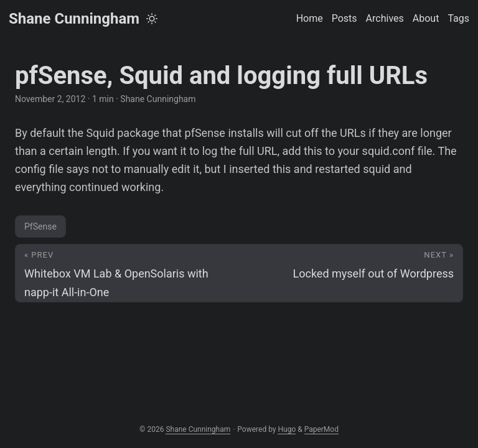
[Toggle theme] (152, 19)
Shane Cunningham (74, 19)
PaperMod (321, 429)
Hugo (287, 429)
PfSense (40, 226)
